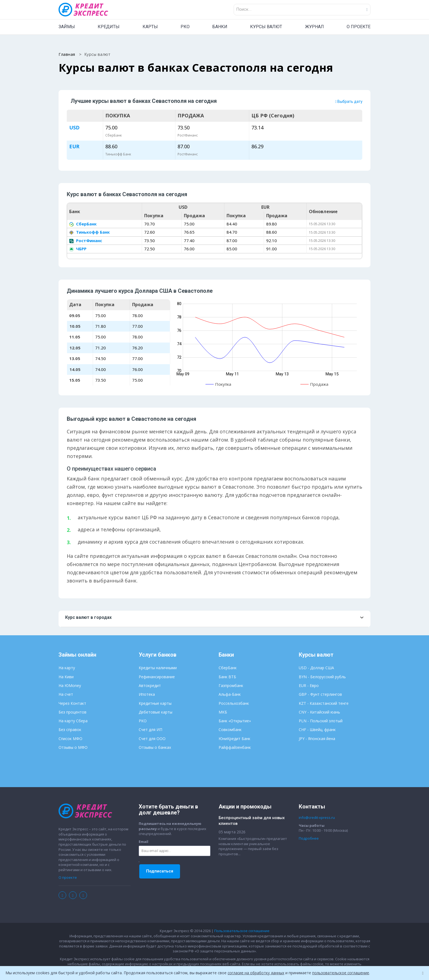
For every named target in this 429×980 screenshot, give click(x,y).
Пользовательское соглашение (242, 931)
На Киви (66, 677)
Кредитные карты (155, 703)
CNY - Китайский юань (319, 712)
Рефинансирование (157, 677)
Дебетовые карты (156, 712)
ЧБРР (78, 249)
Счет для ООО (152, 739)
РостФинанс (86, 241)
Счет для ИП (150, 730)
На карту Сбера (73, 721)
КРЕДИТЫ (109, 27)
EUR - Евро (309, 686)
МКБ (223, 712)
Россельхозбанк (234, 703)
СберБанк (83, 224)
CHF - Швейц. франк (317, 730)
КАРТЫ (150, 27)
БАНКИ (220, 27)
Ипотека (147, 695)
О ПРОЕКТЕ (359, 27)
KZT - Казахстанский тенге (324, 703)
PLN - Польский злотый (321, 721)
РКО (185, 27)
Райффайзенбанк (235, 748)
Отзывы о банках (155, 748)
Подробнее (309, 839)
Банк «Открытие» (235, 721)
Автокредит (150, 686)
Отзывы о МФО (73, 748)
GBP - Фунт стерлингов (320, 695)
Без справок (70, 730)
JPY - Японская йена (317, 739)
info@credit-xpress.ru (317, 818)
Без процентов (73, 712)
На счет (66, 695)
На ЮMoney (70, 686)
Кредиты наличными (158, 668)
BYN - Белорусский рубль (322, 677)
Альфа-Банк (230, 695)
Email (144, 842)
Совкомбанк (230, 730)
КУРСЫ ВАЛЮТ (266, 27)
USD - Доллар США (316, 668)
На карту (67, 668)
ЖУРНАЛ (314, 27)
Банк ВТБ (227, 677)
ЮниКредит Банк (234, 739)
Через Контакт (72, 703)
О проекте (68, 878)
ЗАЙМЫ (67, 27)
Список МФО (70, 739)
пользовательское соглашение (343, 973)
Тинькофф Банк (89, 232)
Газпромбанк (231, 686)
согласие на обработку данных (257, 973)
